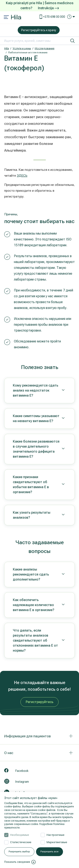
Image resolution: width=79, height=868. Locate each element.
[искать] (72, 41)
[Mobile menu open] (6, 18)
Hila (7, 48)
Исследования (45, 48)
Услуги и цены (22, 48)
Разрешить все (50, 852)
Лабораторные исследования (28, 53)
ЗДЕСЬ (22, 176)
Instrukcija (48, 8)
